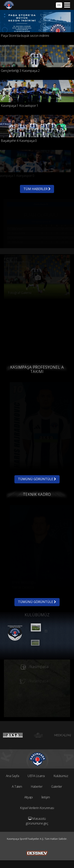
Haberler (37, 787)
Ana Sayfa (13, 776)
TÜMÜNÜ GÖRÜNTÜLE (37, 479)
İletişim (45, 797)
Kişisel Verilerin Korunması (37, 808)
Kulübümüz (61, 776)
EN (59, 5)
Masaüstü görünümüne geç (37, 821)
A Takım (17, 787)
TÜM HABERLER (37, 189)
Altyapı (29, 797)
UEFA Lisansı (36, 776)
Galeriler (57, 787)
